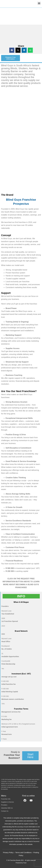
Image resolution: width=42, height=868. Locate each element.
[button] (39, 3)
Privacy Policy (8, 852)
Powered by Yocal (21, 863)
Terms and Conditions (23, 852)
